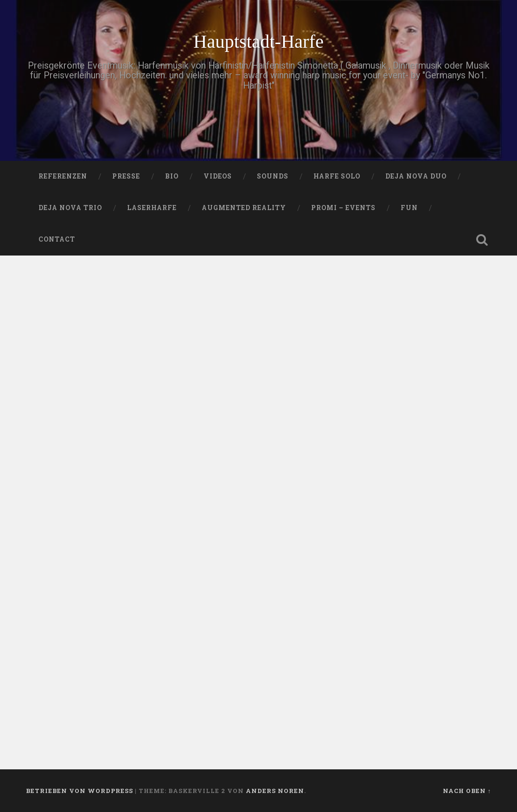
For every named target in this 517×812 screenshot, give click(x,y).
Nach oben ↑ (467, 791)
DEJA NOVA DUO (416, 176)
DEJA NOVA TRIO (70, 208)
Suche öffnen (482, 240)
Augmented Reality (244, 208)
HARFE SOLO (337, 176)
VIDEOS (218, 176)
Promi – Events (343, 208)
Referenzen (63, 176)
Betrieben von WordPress (80, 791)
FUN (409, 208)
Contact (57, 239)
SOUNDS (273, 176)
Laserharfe (152, 208)
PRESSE (126, 176)
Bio (172, 176)
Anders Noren (275, 791)
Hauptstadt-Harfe (258, 42)
